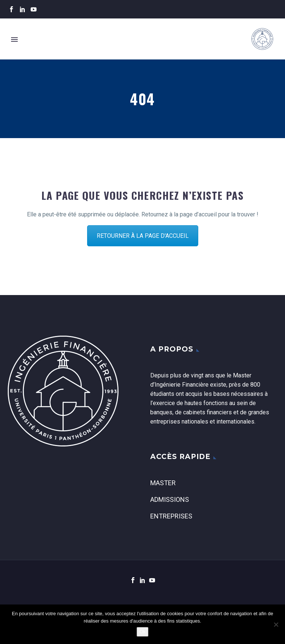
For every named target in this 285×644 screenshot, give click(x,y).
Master (163, 483)
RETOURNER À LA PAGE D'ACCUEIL (143, 236)
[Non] (276, 624)
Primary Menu (14, 40)
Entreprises (171, 516)
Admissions (170, 499)
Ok (143, 632)
